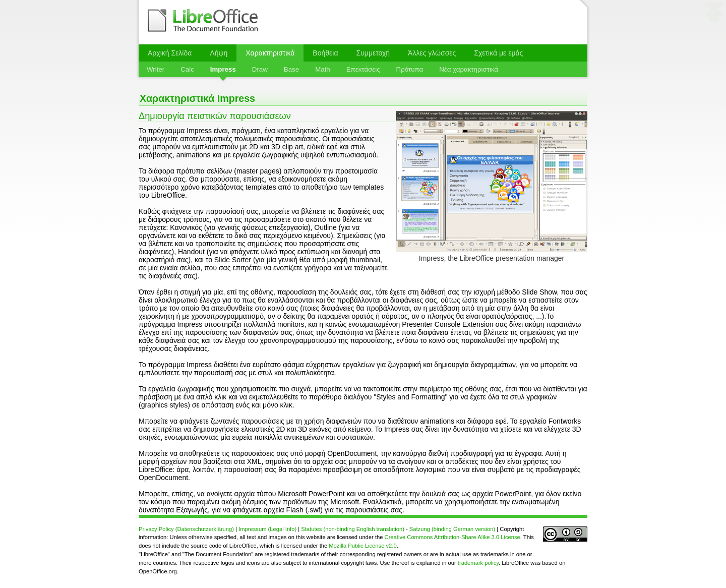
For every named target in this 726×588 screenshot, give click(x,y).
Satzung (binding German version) (452, 529)
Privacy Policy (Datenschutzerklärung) (186, 529)
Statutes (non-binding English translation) (353, 529)
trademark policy (478, 563)
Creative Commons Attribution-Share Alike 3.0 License (452, 537)
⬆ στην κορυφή (714, 15)
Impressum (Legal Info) (267, 529)
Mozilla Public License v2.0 (362, 546)
